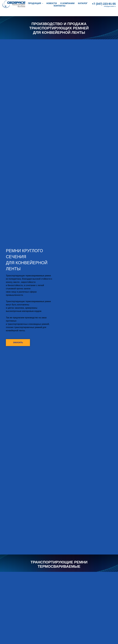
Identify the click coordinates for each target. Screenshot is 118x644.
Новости (52, 3)
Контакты (60, 6)
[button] (18, 343)
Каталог (83, 3)
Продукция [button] (35, 3)
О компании (67, 3)
